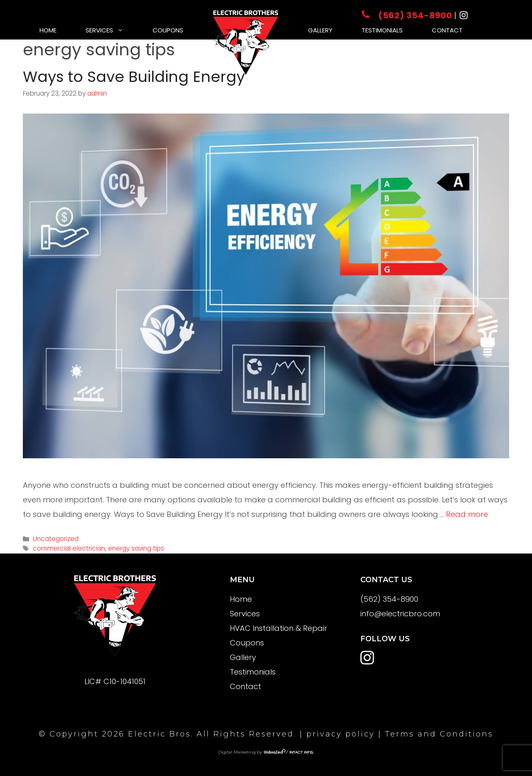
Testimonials (382, 30)
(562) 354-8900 (408, 15)
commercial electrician (69, 548)
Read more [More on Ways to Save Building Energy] (467, 514)
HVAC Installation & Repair (278, 628)
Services (112, 30)
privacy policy (341, 734)
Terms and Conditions (439, 734)
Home (48, 30)
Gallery (320, 30)
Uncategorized (56, 539)
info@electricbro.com (400, 614)
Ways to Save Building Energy (134, 77)
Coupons (168, 30)
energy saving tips (136, 548)
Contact (447, 30)
